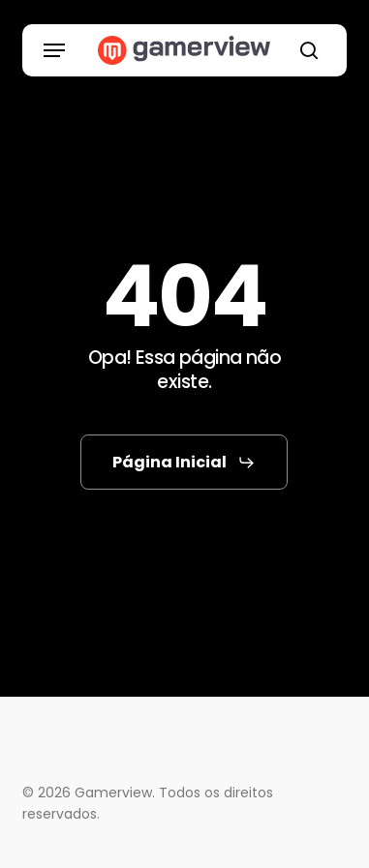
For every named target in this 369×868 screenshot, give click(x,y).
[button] (54, 50)
